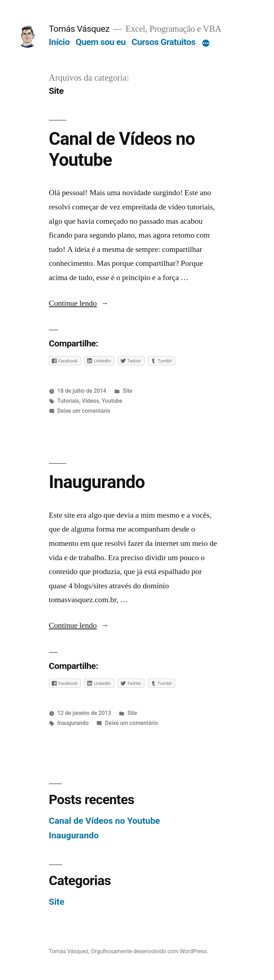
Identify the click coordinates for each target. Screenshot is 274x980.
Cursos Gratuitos (164, 42)
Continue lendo (79, 303)
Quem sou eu (101, 42)
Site (128, 391)
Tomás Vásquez (79, 29)
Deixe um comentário (84, 411)
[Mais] (206, 44)
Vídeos (90, 401)
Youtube (112, 401)
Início (59, 42)
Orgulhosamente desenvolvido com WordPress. (150, 951)
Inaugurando (97, 482)
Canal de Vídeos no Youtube (105, 821)
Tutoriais (68, 401)
